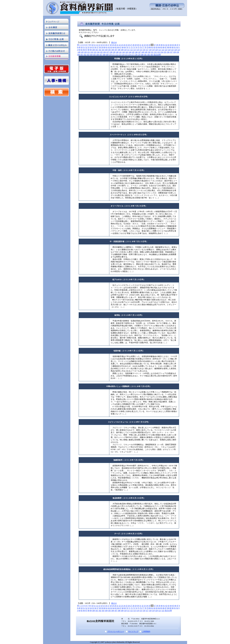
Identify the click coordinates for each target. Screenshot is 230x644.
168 (104, 55)
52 (86, 47)
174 (123, 55)
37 (155, 45)
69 (125, 47)
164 (91, 55)
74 (136, 47)
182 (149, 55)
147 (139, 52)
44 (171, 45)
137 (108, 52)
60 (104, 47)
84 (159, 47)
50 (82, 47)
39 (159, 45)
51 (84, 47)
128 (79, 52)
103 (103, 50)
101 (97, 50)
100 (94, 50)
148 (143, 52)
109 (122, 50)
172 (117, 55)
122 (163, 50)
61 (107, 47)
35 (149, 45)
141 (120, 52)
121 (160, 50)
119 (153, 50)
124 (169, 50)
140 (117, 52)
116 (144, 50)
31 (140, 45)
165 (94, 55)
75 (139, 47)
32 (143, 45)
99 (91, 50)
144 (130, 52)
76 (141, 47)
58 (100, 47)
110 (125, 50)
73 (134, 47)
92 (177, 47)
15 (104, 45)
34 (147, 45)
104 (106, 50)
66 (118, 47)
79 (148, 47)
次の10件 (157, 55)
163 (88, 55)
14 (102, 45)
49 (79, 47)
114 (138, 50)
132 (92, 52)
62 (109, 47)
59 (102, 47)
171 (114, 55)
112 (131, 50)
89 (170, 47)
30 (138, 45)
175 (126, 55)
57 (98, 47)
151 (152, 52)
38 (157, 45)
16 (106, 45)
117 (147, 50)
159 (178, 52)
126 (176, 50)
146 (136, 52)
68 (123, 47)
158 (175, 52)
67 (120, 47)
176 (129, 55)
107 (116, 50)
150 (149, 52)
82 (154, 47)
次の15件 (168, 611)
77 (143, 47)
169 (107, 55)
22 (120, 45)
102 (100, 50)
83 (157, 47)
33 (145, 45)
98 (89, 50)
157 (171, 52)
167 (101, 55)
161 (82, 55)
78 (145, 47)
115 (141, 50)
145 (133, 52)
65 (116, 47)
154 (162, 52)
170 (110, 55)
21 (118, 45)
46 (175, 45)
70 (127, 47)
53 (89, 47)
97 (86, 50)
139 (114, 52)
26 (129, 45)
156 (168, 52)
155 (165, 52)
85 (161, 47)
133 (95, 52)
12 (97, 45)
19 (113, 45)
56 (95, 47)
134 (98, 52)
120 (156, 50)
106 (113, 50)
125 (172, 50)
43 (168, 45)
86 (164, 47)
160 (79, 55)
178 (136, 55)
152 (155, 52)
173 (120, 55)
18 (111, 45)
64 (114, 47)
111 (128, 50)
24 (124, 45)
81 (152, 47)
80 (150, 47)
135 (101, 52)
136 (104, 52)
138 (111, 52)
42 (166, 45)
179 (139, 55)
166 (98, 55)
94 (79, 50)
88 (168, 47)
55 (93, 47)
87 (166, 47)
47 (178, 45)
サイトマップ (133, 631)
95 (82, 50)
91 (175, 47)
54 (91, 47)
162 (85, 55)
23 (122, 45)
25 (127, 45)
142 (124, 52)
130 (85, 52)
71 (129, 47)
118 (150, 50)
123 (166, 50)
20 (115, 45)
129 (82, 52)
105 (109, 50)
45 (173, 45)
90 (173, 47)
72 (132, 47)
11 (95, 45)
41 (164, 45)
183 (152, 55)
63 (111, 47)
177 (133, 55)
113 (135, 50)
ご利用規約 (146, 631)
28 (133, 45)
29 (136, 45)
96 (84, 50)
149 (146, 52)
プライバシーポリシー (116, 631)
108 (119, 50)
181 (145, 55)
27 (131, 45)
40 (162, 45)
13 (99, 45)
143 (127, 52)
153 (159, 52)
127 (179, 50)
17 (108, 45)
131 (89, 52)
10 (93, 45)
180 (142, 55)
